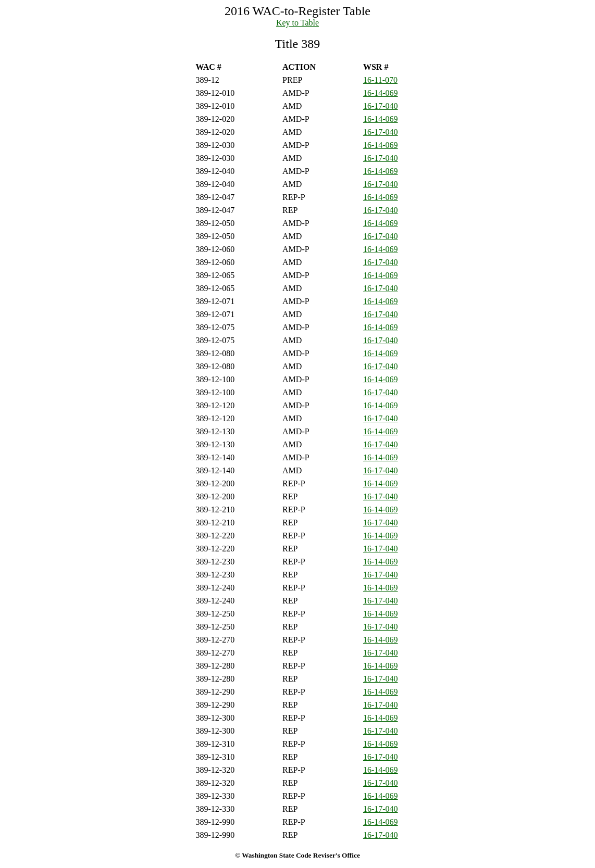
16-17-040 (381, 106)
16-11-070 (380, 80)
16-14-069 (381, 93)
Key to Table (297, 23)
